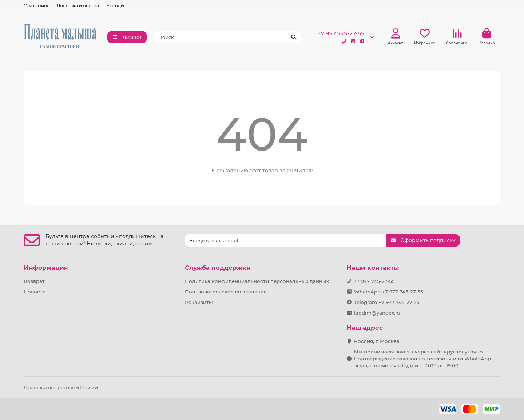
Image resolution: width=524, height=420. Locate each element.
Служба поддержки (218, 268)
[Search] (228, 37)
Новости (35, 292)
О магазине (37, 6)
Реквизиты (199, 302)
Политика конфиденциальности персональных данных (257, 281)
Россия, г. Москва (377, 341)
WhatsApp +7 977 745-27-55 (389, 292)
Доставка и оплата (78, 6)
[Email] (286, 240)
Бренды (115, 6)
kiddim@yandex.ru (377, 313)
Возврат (34, 281)
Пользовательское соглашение (226, 292)
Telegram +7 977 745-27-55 (387, 302)
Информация (46, 268)
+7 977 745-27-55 (341, 33)
